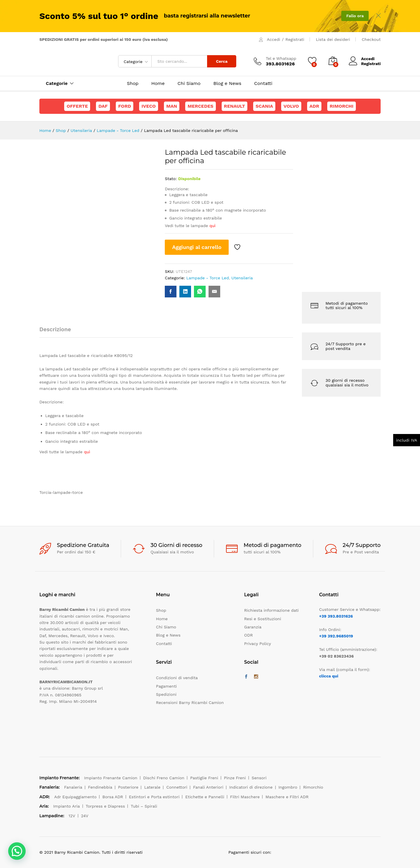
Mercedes (200, 106)
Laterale (152, 787)
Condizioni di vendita (177, 678)
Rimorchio (313, 787)
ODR (249, 635)
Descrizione (55, 329)
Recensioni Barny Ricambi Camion (190, 703)
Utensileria (242, 278)
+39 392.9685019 (336, 636)
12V (72, 816)
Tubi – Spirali (144, 806)
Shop (133, 83)
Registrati (295, 39)
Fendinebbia (100, 787)
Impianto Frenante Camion (111, 778)
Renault (235, 106)
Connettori (177, 787)
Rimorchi (341, 106)
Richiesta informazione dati (271, 610)
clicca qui (329, 676)
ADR (314, 106)
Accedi (273, 39)
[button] (17, 851)
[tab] (58, 332)
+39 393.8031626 (336, 616)
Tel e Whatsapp (281, 58)
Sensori (259, 778)
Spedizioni (166, 694)
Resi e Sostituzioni (263, 619)
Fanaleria (73, 787)
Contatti (263, 83)
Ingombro (288, 787)
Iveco (149, 106)
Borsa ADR (113, 797)
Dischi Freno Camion (164, 778)
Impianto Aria (66, 806)
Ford (125, 106)
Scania (264, 106)
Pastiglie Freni (204, 778)
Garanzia (253, 627)
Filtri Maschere (245, 797)
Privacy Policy (258, 644)
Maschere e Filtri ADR (287, 797)
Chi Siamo (189, 83)
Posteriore (128, 787)
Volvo (291, 106)
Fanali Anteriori (208, 787)
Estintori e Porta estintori (154, 797)
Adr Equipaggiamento (75, 797)
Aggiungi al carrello (197, 247)
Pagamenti (166, 686)
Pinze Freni (235, 778)
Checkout (371, 39)
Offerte (77, 106)
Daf (103, 106)
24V (85, 816)
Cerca (222, 61)
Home (158, 83)
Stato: (171, 179)
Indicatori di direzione (251, 787)
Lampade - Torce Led (208, 278)
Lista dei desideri (333, 39)
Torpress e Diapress (105, 806)
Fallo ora (355, 16)
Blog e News (227, 83)
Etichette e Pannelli (205, 797)
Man (172, 106)
